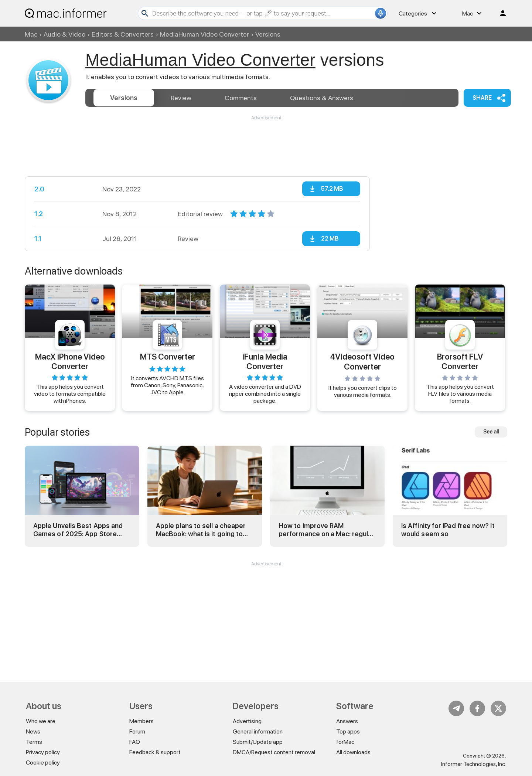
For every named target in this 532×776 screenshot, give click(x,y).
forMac (345, 742)
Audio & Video (64, 34)
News (33, 731)
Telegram (456, 708)
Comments (241, 98)
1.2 (39, 214)
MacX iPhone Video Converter (70, 361)
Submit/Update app (258, 742)
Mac (31, 34)
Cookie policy (43, 763)
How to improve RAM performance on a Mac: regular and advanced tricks (326, 530)
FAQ (135, 742)
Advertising (247, 721)
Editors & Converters (123, 34)
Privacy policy (43, 752)
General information (258, 731)
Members (141, 721)
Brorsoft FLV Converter (460, 361)
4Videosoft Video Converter (362, 361)
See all (491, 432)
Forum (137, 731)
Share (482, 98)
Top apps (348, 731)
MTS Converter (168, 357)
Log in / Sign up (499, 13)
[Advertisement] (266, 143)
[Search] (263, 13)
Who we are (41, 721)
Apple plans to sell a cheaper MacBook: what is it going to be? (201, 530)
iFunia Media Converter (265, 361)
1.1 (38, 239)
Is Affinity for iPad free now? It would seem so (448, 530)
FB (477, 708)
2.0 (39, 189)
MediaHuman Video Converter (204, 34)
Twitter (498, 708)
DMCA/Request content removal (274, 752)
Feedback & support (155, 752)
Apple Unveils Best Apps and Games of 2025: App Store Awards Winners (78, 530)
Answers (322, 98)
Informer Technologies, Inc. (474, 764)
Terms (34, 742)
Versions (124, 98)
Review (181, 98)
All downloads (353, 752)
